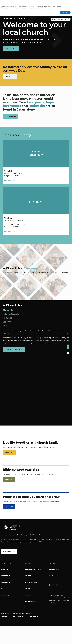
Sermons (5, 576)
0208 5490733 (55, 576)
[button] (70, 3)
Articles (28, 595)
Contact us (53, 569)
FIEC (45, 539)
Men (3, 588)
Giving (27, 588)
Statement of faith (32, 569)
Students (8, 310)
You (5, 326)
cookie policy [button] (58, 6)
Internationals (11, 314)
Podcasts (5, 582)
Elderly (7, 322)
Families (7, 318)
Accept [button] (65, 12)
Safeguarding (18, 634)
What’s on (5, 569)
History (28, 576)
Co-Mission (29, 539)
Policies (4, 634)
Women (4, 595)
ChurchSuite (34, 634)
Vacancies (29, 601)
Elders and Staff (31, 582)
